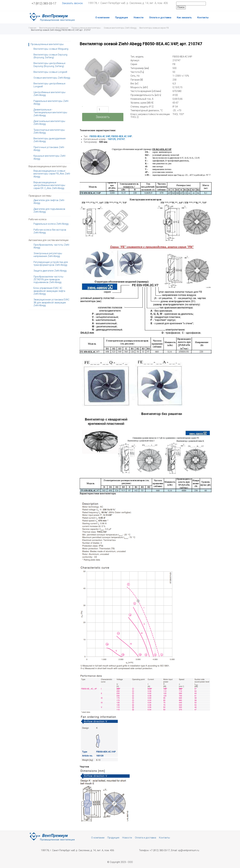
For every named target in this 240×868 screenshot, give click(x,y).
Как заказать (184, 18)
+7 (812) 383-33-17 (44, 3)
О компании (102, 18)
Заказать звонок (72, 3)
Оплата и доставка (160, 18)
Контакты (203, 18)
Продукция (121, 18)
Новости (139, 18)
